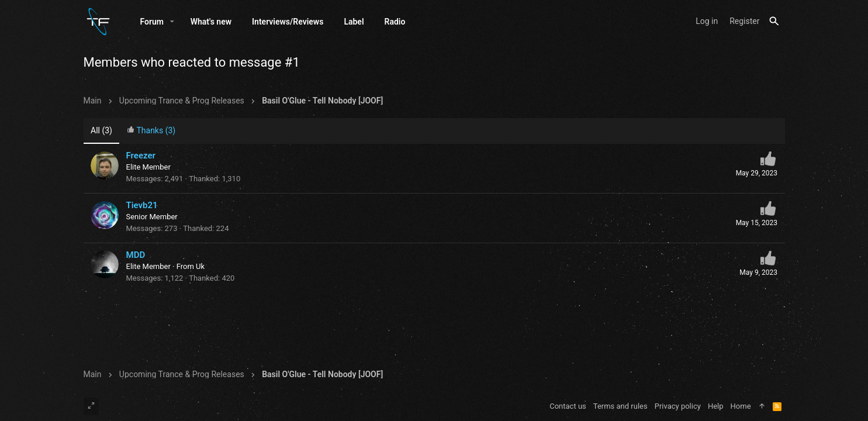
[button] (172, 22)
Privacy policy (678, 406)
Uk (200, 266)
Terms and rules (620, 406)
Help (716, 406)
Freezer (141, 156)
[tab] (151, 131)
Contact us (568, 406)
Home (741, 406)
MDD (136, 255)
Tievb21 (142, 205)
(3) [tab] (101, 130)
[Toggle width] (91, 406)
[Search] (774, 21)
